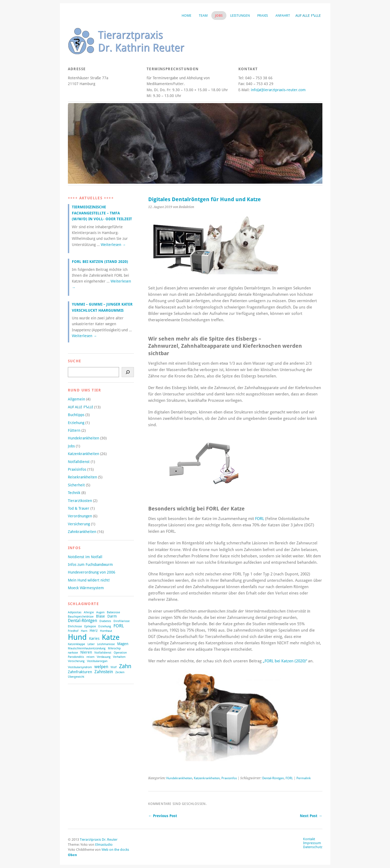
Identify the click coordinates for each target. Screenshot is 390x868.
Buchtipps (76, 415)
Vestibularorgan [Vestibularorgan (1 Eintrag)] (97, 661)
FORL (260, 519)
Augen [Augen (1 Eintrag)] (100, 612)
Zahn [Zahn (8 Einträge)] (125, 666)
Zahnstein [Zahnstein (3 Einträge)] (104, 672)
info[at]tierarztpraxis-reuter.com (278, 90)
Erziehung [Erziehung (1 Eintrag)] (105, 626)
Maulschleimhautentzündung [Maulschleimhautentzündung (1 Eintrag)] (87, 648)
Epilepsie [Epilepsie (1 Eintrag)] (90, 626)
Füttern (74, 430)
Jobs (219, 16)
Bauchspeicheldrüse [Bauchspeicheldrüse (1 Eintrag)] (81, 617)
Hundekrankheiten (179, 778)
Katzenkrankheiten (207, 778)
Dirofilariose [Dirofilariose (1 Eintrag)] (122, 621)
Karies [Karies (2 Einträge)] (94, 638)
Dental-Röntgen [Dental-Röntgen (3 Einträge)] (82, 621)
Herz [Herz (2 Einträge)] (94, 631)
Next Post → (311, 816)
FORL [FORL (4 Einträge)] (119, 626)
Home (187, 16)
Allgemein (76, 399)
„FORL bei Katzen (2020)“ (285, 661)
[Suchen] (128, 372)
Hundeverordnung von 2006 (92, 572)
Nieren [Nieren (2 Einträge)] (86, 652)
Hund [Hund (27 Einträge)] (77, 637)
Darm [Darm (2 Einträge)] (112, 616)
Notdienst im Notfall (85, 557)
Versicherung (79, 524)
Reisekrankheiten (82, 477)
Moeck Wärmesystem (86, 588)
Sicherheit (76, 485)
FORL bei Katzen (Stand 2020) (100, 262)
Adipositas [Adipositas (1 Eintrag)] (75, 612)
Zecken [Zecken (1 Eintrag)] (120, 672)
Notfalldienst (79, 462)
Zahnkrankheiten (82, 532)
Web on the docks (115, 850)
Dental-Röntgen (273, 778)
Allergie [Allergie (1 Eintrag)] (89, 612)
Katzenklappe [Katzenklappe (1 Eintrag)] (76, 644)
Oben (72, 855)
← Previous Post (163, 816)
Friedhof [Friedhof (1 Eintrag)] (73, 631)
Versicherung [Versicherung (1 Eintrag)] (76, 661)
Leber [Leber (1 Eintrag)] (91, 644)
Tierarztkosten (80, 501)
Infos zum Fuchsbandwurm (90, 565)
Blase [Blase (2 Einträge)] (100, 616)
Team (203, 16)
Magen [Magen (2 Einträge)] (123, 644)
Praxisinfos (229, 778)
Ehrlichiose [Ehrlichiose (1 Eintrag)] (75, 626)
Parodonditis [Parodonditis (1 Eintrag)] (76, 657)
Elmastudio (104, 845)
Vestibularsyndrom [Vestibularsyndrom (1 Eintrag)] (80, 667)
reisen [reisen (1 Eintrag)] (90, 657)
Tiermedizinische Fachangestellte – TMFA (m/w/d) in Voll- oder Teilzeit (102, 213)
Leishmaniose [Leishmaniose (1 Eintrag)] (106, 644)
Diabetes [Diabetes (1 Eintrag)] (105, 621)
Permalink (304, 778)
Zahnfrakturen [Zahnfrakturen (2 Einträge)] (80, 672)
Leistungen (240, 16)
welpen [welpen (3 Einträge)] (101, 667)
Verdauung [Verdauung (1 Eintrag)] (104, 657)
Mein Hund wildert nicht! (89, 580)
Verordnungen (80, 516)
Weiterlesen (113, 245)
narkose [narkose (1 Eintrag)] (73, 653)
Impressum (312, 843)
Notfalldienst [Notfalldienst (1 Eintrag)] (103, 653)
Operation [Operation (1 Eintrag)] (120, 653)
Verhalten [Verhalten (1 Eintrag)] (119, 657)
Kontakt (309, 839)
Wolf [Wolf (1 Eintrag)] (114, 667)
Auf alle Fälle (308, 16)
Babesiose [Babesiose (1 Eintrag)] (113, 612)
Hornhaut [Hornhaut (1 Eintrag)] (106, 631)
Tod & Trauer (79, 508)
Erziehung (76, 423)
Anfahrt (283, 16)
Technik (74, 493)
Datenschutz (313, 847)
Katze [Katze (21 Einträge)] (111, 637)
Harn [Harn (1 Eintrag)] (84, 631)
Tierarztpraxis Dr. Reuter (99, 840)
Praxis (263, 16)
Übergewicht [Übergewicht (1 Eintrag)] (76, 677)
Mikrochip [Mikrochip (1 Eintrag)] (114, 648)
